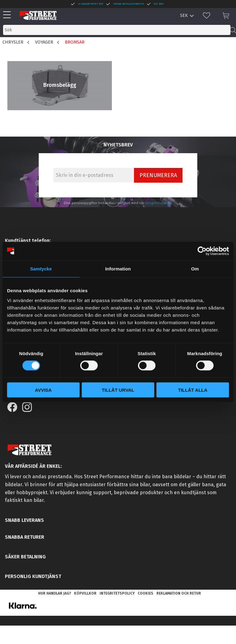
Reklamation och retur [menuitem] (179, 593)
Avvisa (43, 390)
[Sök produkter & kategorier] (117, 30)
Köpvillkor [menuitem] (85, 593)
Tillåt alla (193, 390)
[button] (8, 15)
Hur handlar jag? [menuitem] (55, 593)
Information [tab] (118, 269)
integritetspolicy (158, 203)
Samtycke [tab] (41, 269)
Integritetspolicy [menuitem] (117, 593)
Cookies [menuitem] (146, 593)
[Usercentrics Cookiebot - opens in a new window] (202, 251)
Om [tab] (195, 269)
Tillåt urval (118, 390)
